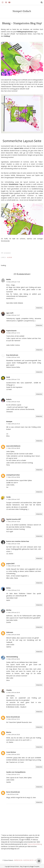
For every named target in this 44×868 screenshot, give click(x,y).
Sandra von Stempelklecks (16, 772)
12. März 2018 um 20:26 (13, 735)
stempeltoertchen (13, 475)
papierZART (10, 564)
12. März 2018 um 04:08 (13, 635)
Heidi (8, 377)
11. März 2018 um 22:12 (13, 612)
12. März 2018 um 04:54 (13, 659)
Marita (9, 732)
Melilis (9, 279)
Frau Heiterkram (12, 355)
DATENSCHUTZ (29, 860)
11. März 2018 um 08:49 (13, 448)
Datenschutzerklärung (35, 844)
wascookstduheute (13, 446)
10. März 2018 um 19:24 (13, 402)
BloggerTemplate (35, 866)
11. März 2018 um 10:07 (13, 499)
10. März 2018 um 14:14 (13, 333)
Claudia (9, 690)
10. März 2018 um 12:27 (13, 315)
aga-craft (10, 313)
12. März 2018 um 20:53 (13, 754)
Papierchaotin (11, 331)
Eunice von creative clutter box (18, 541)
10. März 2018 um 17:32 (13, 379)
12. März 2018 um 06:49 (13, 693)
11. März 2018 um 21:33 (13, 590)
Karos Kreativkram (13, 717)
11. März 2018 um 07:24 (13, 424)
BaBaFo (9, 399)
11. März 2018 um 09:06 (13, 477)
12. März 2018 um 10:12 (13, 719)
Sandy (8, 497)
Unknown (10, 632)
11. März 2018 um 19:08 (13, 566)
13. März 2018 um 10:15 (13, 774)
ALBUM (10, 257)
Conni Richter (11, 752)
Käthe (8, 588)
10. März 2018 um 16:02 (13, 357)
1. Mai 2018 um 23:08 (12, 794)
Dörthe (9, 610)
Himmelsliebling (12, 657)
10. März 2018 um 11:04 (13, 282)
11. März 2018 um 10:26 (13, 522)
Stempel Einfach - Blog (16, 866)
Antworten (39, 308)
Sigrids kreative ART (14, 519)
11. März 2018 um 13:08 (13, 544)
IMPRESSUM (18, 860)
